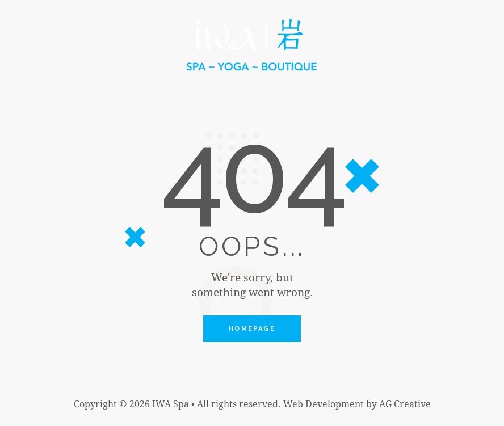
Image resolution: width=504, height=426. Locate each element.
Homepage (252, 329)
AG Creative (405, 405)
